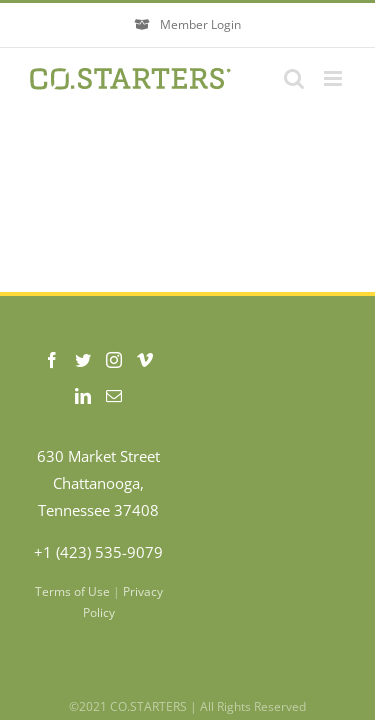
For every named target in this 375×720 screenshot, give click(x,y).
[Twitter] (83, 360)
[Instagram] (114, 360)
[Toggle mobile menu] (334, 78)
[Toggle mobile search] (294, 78)
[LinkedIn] (83, 396)
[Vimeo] (145, 360)
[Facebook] (52, 360)
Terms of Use (72, 591)
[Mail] (114, 396)
